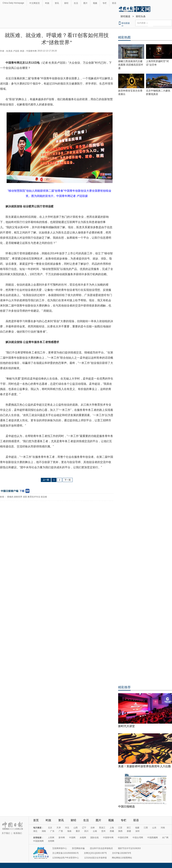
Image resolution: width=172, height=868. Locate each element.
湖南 (44, 831)
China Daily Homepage (13, 3)
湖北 (35, 831)
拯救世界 (18, 497)
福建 (137, 828)
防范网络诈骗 (78, 848)
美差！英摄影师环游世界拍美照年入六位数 (145, 766)
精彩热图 (124, 37)
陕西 (120, 831)
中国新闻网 (38, 841)
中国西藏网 (153, 838)
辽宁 (84, 828)
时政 (47, 3)
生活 (76, 3)
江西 (146, 828)
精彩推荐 (124, 687)
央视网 (83, 838)
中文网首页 (35, 3)
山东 (154, 828)
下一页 (68, 480)
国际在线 (95, 838)
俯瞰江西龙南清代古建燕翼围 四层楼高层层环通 (131, 65)
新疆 (129, 831)
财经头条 (141, 16)
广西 (61, 831)
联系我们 (18, 833)
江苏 (120, 828)
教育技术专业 (34, 497)
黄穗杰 (10, 497)
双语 (114, 3)
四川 (86, 831)
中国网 (72, 838)
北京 (50, 828)
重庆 (78, 831)
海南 (69, 831)
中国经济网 (123, 838)
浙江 (129, 828)
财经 (66, 3)
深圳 (137, 831)
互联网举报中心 (60, 848)
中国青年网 (108, 838)
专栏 (105, 3)
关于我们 (6, 833)
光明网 (51, 841)
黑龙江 (102, 828)
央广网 (165, 838)
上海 (112, 828)
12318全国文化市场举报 (95, 858)
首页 (36, 820)
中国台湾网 (138, 838)
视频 (95, 3)
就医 (25, 497)
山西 (76, 828)
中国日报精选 (126, 807)
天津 (59, 828)
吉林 (93, 828)
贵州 (103, 831)
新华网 (62, 838)
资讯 (57, 3)
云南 (95, 831)
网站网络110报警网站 (122, 858)
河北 (67, 828)
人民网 (51, 838)
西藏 (112, 831)
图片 (85, 3)
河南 (163, 828)
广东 (52, 831)
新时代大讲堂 (126, 726)
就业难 (44, 497)
